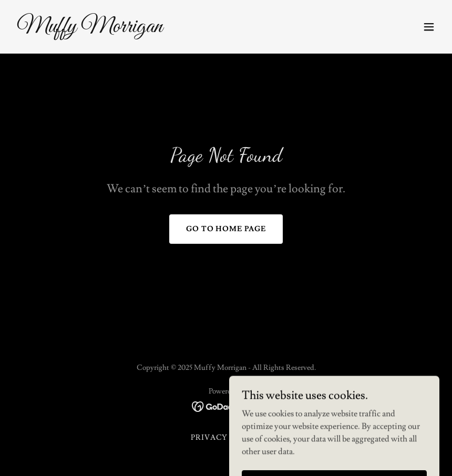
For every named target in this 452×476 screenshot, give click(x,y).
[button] (429, 27)
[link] (90, 29)
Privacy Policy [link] (226, 438)
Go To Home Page (226, 229)
